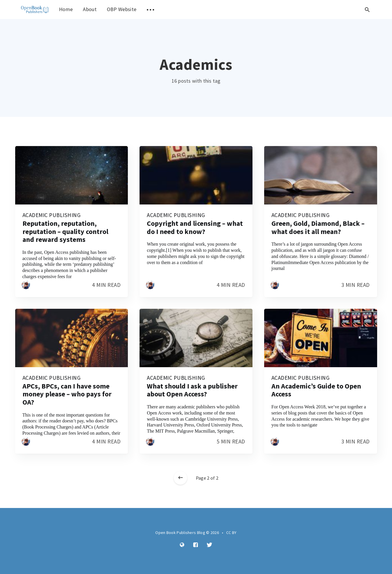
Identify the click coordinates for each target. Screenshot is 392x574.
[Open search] (367, 9)
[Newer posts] (180, 478)
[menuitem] (35, 9)
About (90, 9)
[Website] (182, 545)
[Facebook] (196, 545)
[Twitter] (209, 545)
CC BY (231, 533)
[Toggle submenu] (150, 9)
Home (66, 9)
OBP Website (122, 9)
